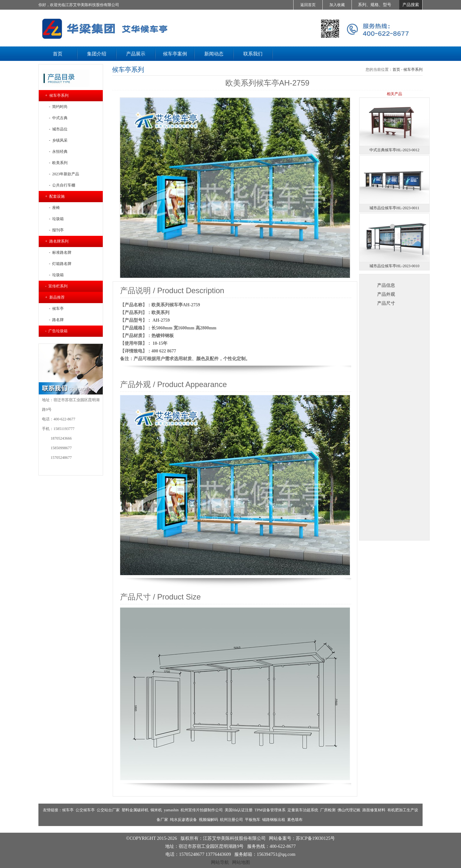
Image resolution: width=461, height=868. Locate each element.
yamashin (171, 810)
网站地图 (241, 862)
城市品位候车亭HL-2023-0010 (394, 266)
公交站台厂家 (108, 810)
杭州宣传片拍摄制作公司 (202, 810)
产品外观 (386, 294)
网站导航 (220, 862)
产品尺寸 (386, 303)
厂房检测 (328, 810)
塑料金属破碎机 (135, 810)
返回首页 (308, 5)
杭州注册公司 (231, 820)
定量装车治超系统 (303, 810)
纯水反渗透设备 (183, 820)
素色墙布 (295, 820)
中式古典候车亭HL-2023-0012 (394, 150)
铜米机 (156, 810)
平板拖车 (253, 820)
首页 (396, 70)
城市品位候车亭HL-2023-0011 (394, 208)
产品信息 (386, 285)
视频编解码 (208, 820)
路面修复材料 (374, 810)
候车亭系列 (413, 70)
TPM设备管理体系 (270, 810)
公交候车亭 (85, 810)
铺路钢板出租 (274, 820)
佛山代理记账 (349, 810)
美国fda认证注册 (239, 810)
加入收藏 (337, 5)
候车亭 (68, 810)
